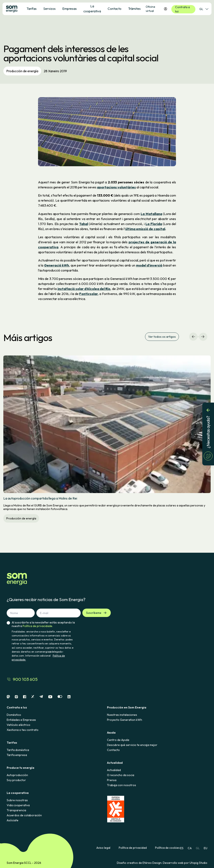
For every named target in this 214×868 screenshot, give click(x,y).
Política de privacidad (133, 848)
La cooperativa (92, 9)
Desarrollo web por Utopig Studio (185, 863)
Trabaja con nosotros (122, 785)
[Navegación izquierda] (194, 337)
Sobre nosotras (17, 800)
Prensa (112, 780)
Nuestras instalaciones (122, 715)
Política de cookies (167, 848)
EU (206, 848)
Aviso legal (103, 848)
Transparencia (16, 810)
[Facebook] (25, 697)
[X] (33, 697)
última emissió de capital (145, 229)
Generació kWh (57, 265)
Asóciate (13, 820)
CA (190, 848)
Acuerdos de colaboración (24, 815)
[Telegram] (41, 697)
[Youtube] (50, 697)
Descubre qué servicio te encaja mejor (132, 745)
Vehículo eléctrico (18, 725)
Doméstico (14, 715)
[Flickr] (60, 697)
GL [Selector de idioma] (204, 9)
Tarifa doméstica (18, 750)
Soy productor (16, 780)
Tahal (84, 224)
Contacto (113, 750)
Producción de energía (22, 71)
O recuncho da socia (121, 775)
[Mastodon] (8, 697)
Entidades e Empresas (21, 720)
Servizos (49, 9)
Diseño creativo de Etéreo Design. (140, 863)
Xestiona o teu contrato (23, 730)
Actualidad (114, 770)
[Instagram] (16, 697)
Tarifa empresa (17, 755)
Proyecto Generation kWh (125, 720)
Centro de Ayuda (118, 740)
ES (182, 848)
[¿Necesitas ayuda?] (208, 434)
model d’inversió (149, 265)
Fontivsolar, (89, 294)
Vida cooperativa (18, 805)
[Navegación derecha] (203, 337)
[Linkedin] (69, 697)
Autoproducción (17, 775)
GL (198, 848)
